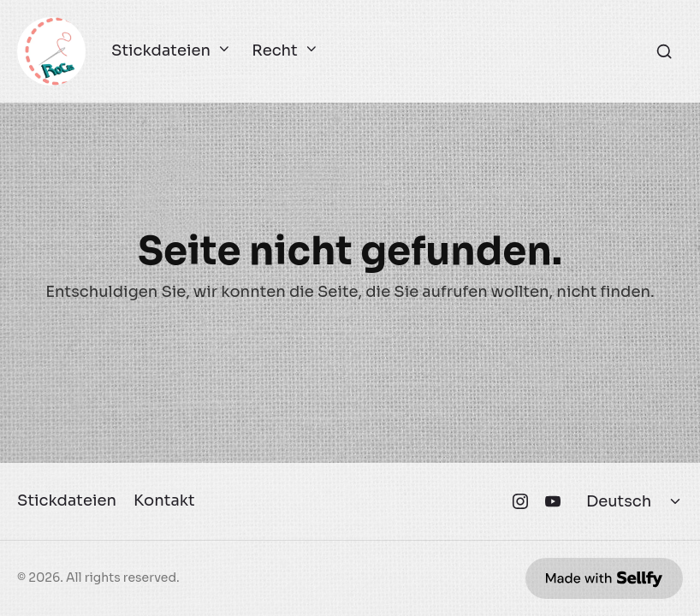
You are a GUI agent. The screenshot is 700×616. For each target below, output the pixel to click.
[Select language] (635, 501)
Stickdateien (169, 51)
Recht (282, 51)
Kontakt (164, 500)
